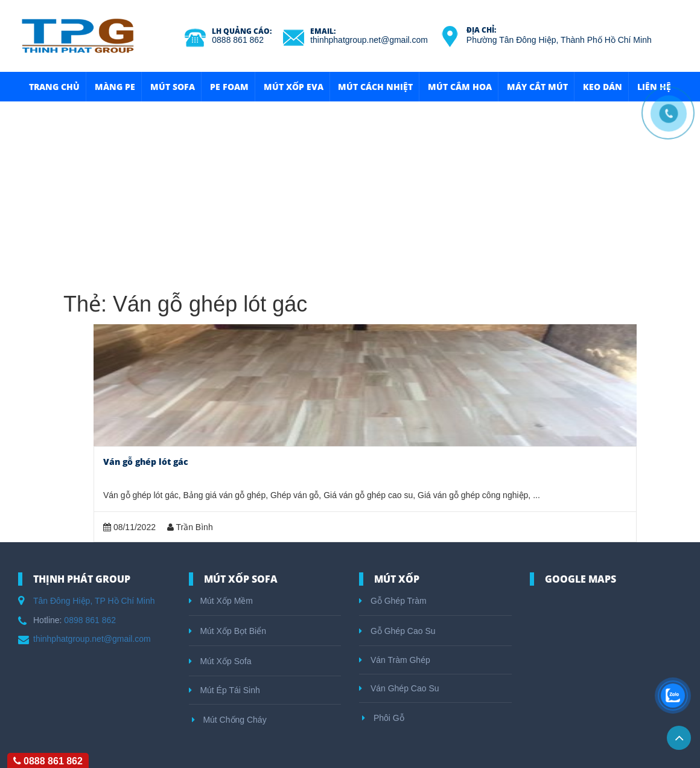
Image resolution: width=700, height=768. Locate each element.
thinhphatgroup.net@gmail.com (369, 40)
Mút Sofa (173, 87)
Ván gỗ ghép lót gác (146, 462)
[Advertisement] (350, 192)
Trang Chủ (54, 87)
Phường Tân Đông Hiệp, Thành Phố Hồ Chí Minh (559, 40)
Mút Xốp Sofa (220, 661)
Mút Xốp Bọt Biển (227, 631)
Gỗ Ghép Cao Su (397, 631)
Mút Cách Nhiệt (375, 87)
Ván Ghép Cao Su (399, 688)
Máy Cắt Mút (537, 87)
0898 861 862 (90, 620)
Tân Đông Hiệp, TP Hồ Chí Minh (94, 601)
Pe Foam (229, 87)
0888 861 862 (238, 40)
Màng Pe (115, 87)
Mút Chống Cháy (229, 720)
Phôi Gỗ (383, 718)
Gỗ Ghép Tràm (393, 601)
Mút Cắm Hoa (460, 87)
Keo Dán (603, 87)
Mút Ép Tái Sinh (224, 690)
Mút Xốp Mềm (221, 601)
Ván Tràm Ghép (395, 660)
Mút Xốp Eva (294, 87)
